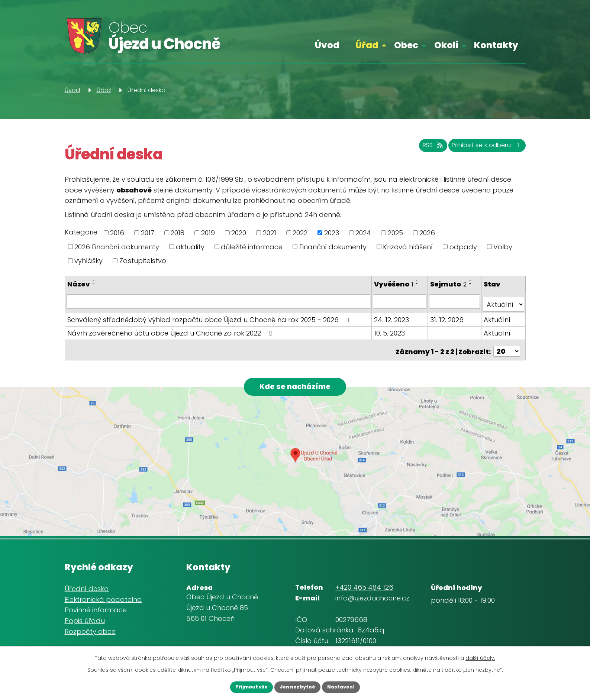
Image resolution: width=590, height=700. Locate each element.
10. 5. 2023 (390, 330)
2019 (208, 233)
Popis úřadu (85, 619)
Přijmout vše (243, 686)
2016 (117, 233)
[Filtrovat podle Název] (219, 301)
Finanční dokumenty (333, 247)
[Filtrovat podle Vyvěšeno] (400, 301)
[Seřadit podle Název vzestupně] (94, 281)
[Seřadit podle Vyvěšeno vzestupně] (418, 281)
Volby (503, 247)
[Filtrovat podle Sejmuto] (455, 301)
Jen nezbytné (297, 686)
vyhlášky (88, 261)
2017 (148, 233)
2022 (300, 233)
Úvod (327, 45)
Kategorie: (82, 232)
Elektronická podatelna (103, 597)
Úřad (367, 45)
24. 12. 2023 (392, 316)
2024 (363, 233)
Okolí (446, 45)
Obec (406, 45)
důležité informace (252, 247)
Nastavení (350, 686)
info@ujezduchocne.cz (372, 596)
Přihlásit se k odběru (479, 149)
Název (79, 284)
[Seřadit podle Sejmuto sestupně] (471, 283)
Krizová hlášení (408, 247)
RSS (413, 149)
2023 (332, 233)
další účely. (480, 657)
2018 (178, 233)
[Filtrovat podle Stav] (504, 301)
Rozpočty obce (90, 629)
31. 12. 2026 (448, 316)
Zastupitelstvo (143, 261)
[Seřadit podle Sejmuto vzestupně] (471, 281)
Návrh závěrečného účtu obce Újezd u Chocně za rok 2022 (171, 330)
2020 (239, 233)
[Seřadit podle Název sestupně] (94, 283)
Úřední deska (87, 586)
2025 (395, 233)
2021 (270, 233)
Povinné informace (96, 608)
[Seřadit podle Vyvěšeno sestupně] (418, 283)
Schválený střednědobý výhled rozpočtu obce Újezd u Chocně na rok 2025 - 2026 (210, 316)
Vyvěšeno (394, 284)
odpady (463, 247)
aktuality (190, 247)
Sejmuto (449, 284)
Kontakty (496, 45)
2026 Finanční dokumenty (117, 247)
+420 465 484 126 (364, 585)
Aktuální (498, 316)
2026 (427, 233)
